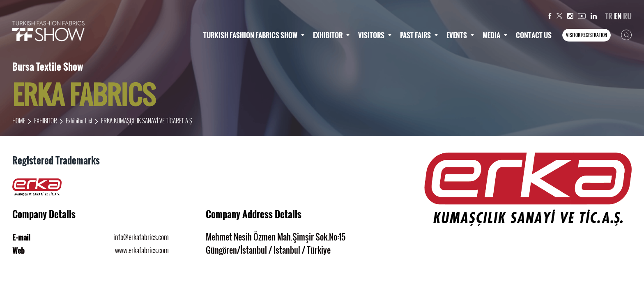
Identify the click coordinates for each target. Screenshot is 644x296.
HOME (19, 120)
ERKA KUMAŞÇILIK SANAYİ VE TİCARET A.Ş (147, 120)
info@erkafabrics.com (141, 237)
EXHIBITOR (331, 35)
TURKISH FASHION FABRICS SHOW (254, 35)
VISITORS (375, 35)
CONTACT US (534, 35)
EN (618, 16)
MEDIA (495, 35)
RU (627, 16)
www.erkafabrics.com (142, 250)
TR (609, 16)
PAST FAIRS (419, 35)
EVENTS (460, 35)
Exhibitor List (79, 120)
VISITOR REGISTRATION (586, 35)
